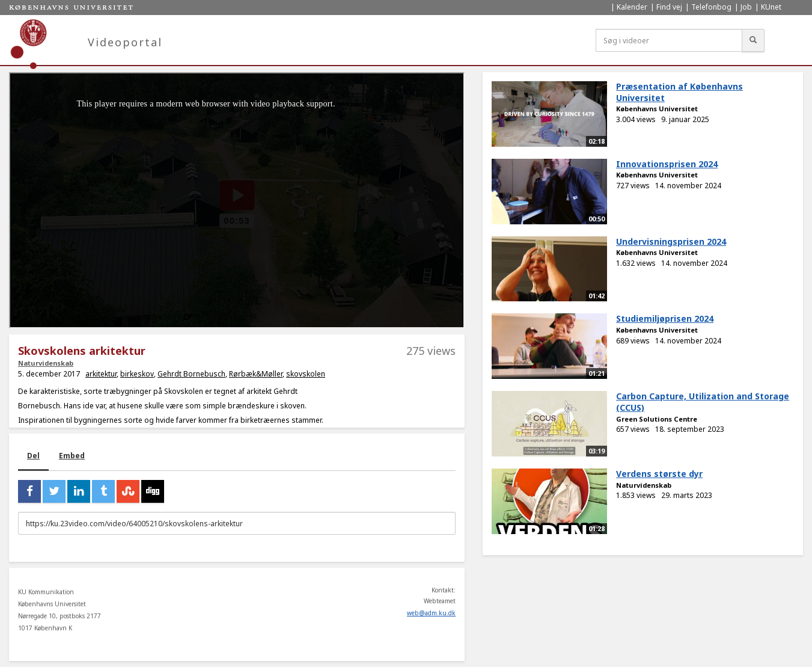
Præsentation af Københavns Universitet (679, 92)
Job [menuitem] (746, 7)
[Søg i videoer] (669, 40)
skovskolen (306, 374)
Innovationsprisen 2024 (667, 164)
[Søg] (753, 40)
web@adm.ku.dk (431, 613)
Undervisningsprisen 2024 (671, 241)
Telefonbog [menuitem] (711, 7)
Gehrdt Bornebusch (191, 374)
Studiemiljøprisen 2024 (665, 318)
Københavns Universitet (657, 109)
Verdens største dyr (659, 474)
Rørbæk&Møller (256, 374)
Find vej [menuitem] (669, 7)
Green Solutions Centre (657, 419)
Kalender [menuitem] (632, 7)
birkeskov (137, 374)
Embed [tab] (72, 456)
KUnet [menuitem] (771, 7)
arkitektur (101, 374)
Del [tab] (33, 456)
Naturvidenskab (46, 363)
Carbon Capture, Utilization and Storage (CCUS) (703, 402)
